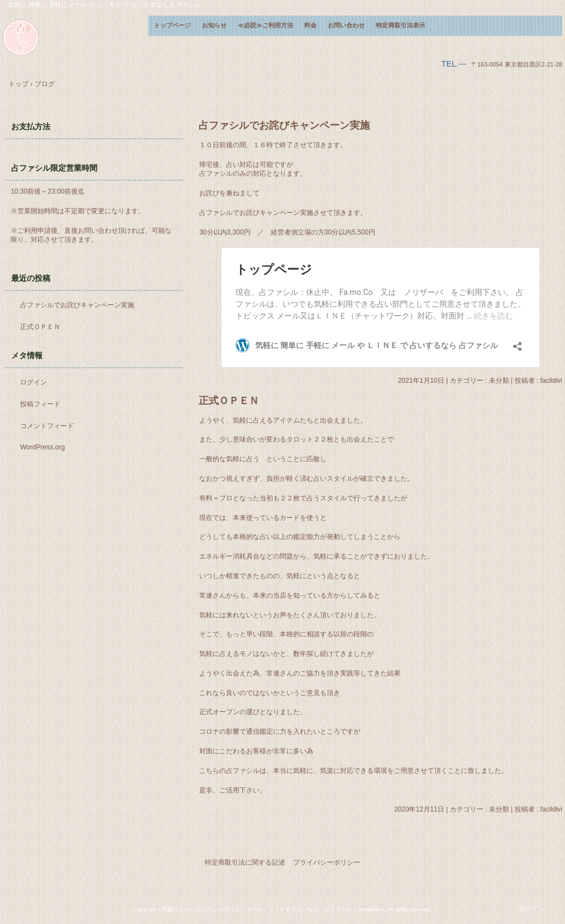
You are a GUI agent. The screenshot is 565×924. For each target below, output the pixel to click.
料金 (310, 25)
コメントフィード (47, 426)
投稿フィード (40, 404)
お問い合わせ (346, 25)
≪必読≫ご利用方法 (265, 25)
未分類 (499, 381)
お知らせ (214, 25)
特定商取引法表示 (401, 25)
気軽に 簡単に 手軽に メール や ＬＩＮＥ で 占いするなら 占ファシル (76, 37)
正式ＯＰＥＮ (229, 401)
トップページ (172, 25)
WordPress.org (43, 447)
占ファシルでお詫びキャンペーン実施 (284, 125)
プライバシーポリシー (327, 862)
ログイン (34, 382)
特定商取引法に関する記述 (245, 862)
